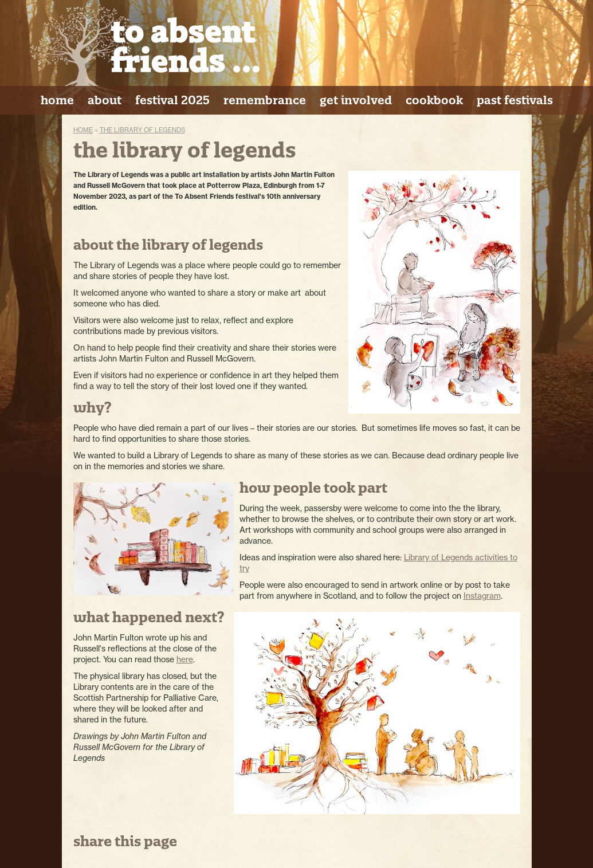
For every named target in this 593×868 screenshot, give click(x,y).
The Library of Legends (142, 130)
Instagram (482, 596)
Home (83, 130)
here (185, 659)
